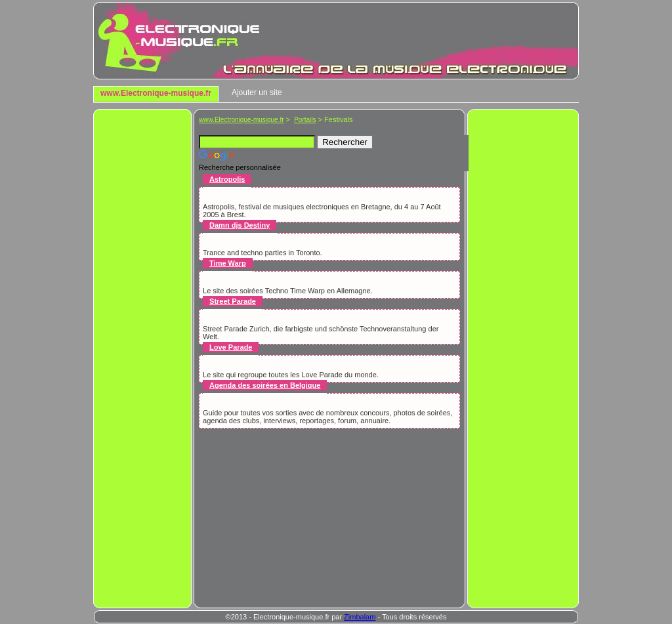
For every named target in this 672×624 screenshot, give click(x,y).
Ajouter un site (257, 93)
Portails (305, 120)
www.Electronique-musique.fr (156, 93)
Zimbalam (360, 617)
